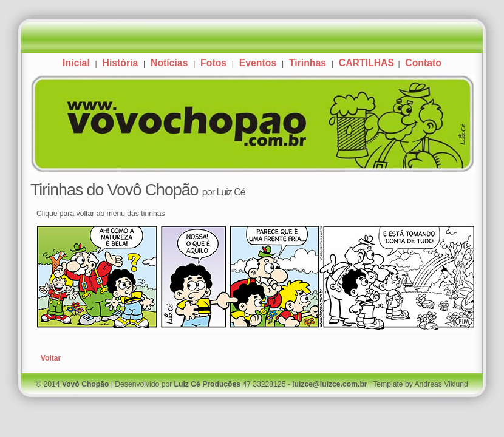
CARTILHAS (368, 63)
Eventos (258, 63)
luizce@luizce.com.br (329, 384)
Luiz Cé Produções (207, 384)
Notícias (169, 63)
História (120, 63)
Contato (423, 63)
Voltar (51, 358)
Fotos (213, 63)
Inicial (76, 63)
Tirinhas (308, 63)
